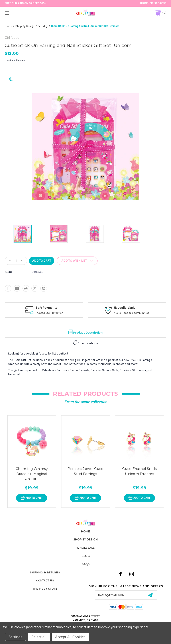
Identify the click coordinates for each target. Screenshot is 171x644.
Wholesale (85, 548)
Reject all (39, 637)
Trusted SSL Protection (56, 313)
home (85, 531)
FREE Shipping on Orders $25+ (25, 3)
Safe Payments (53, 308)
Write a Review (16, 60)
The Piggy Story (45, 589)
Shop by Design (85, 539)
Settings (15, 637)
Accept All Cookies (70, 637)
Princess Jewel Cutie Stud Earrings (86, 471)
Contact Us (45, 581)
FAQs (86, 564)
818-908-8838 (158, 3)
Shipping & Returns (45, 573)
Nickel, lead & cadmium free (138, 313)
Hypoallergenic (131, 308)
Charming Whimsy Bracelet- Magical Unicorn (32, 474)
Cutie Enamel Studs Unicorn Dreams (139, 471)
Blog (86, 556)
